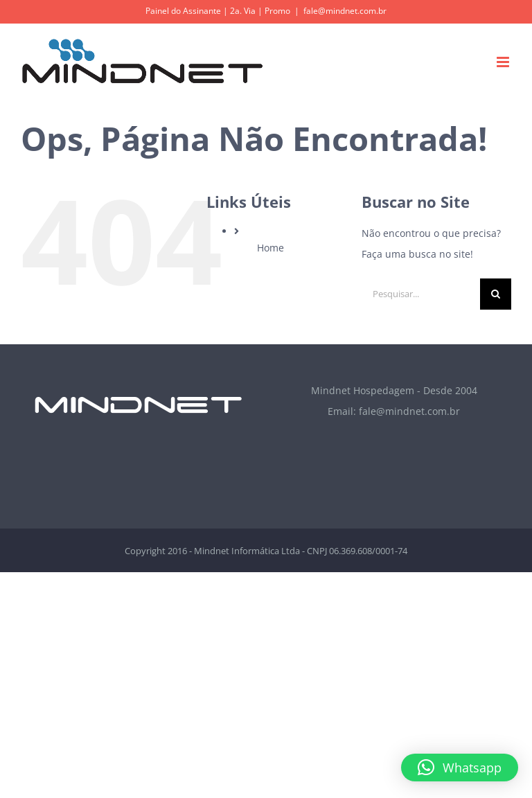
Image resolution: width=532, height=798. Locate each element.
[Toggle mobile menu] (504, 62)
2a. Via (243, 11)
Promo (277, 11)
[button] (460, 768)
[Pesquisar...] (421, 294)
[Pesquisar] (496, 294)
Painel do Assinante (183, 11)
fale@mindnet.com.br (345, 11)
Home (271, 248)
